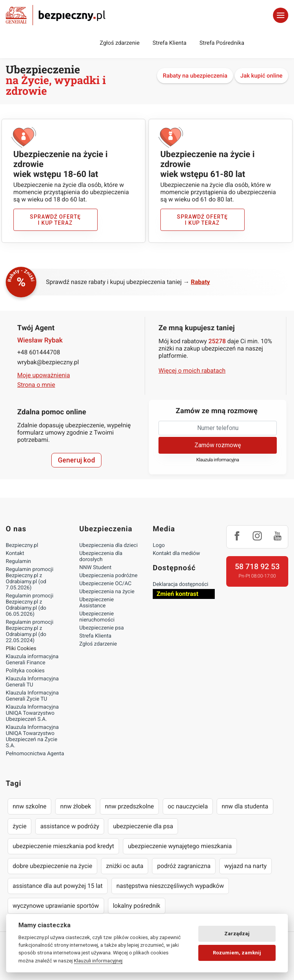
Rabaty (201, 282)
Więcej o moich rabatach (192, 371)
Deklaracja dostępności (180, 584)
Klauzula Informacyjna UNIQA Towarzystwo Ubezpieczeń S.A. (32, 713)
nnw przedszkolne (129, 806)
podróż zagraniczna (184, 866)
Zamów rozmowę (218, 445)
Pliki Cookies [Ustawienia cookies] (21, 649)
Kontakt (15, 553)
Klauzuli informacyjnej (98, 961)
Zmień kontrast (177, 594)
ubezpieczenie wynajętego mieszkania (180, 846)
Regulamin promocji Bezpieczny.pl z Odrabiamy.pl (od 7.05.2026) (29, 579)
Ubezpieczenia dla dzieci (109, 545)
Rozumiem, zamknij (237, 953)
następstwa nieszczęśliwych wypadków (170, 886)
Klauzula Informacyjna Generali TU (32, 682)
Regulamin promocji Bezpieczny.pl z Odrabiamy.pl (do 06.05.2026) (29, 605)
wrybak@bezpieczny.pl (48, 362)
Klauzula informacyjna (218, 460)
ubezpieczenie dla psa (143, 826)
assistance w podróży (70, 826)
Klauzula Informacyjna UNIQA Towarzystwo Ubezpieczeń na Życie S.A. (32, 737)
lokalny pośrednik (137, 906)
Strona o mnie (36, 385)
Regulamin (18, 561)
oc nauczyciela (188, 806)
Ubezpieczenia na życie (107, 592)
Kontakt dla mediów (176, 553)
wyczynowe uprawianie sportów (56, 906)
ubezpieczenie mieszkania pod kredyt (63, 846)
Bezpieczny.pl (22, 545)
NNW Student (95, 568)
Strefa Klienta (170, 43)
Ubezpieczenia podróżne (108, 576)
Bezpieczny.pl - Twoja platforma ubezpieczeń (56, 15)
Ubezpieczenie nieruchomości (97, 617)
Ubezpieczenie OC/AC (105, 584)
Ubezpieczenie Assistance (96, 603)
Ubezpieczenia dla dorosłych (101, 557)
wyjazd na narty (246, 866)
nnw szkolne (29, 806)
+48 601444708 (39, 352)
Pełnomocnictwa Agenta (35, 754)
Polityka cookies (25, 671)
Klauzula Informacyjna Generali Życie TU (32, 696)
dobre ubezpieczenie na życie (52, 866)
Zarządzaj (237, 934)
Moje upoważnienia (44, 375)
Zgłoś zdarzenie (119, 43)
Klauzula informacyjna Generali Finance (32, 660)
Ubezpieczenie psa (101, 628)
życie (20, 826)
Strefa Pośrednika (222, 43)
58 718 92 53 (257, 566)
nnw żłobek (76, 806)
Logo (159, 545)
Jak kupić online (261, 76)
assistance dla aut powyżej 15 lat (58, 886)
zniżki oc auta (125, 866)
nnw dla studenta (245, 806)
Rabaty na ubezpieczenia (195, 76)
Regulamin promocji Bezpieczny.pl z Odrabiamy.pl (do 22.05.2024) (29, 631)
